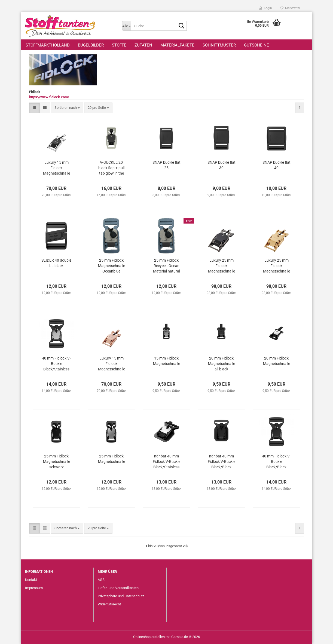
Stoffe (119, 45)
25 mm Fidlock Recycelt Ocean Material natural (166, 266)
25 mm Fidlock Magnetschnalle (111, 459)
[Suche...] (126, 26)
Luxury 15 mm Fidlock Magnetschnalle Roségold (111, 364)
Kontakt (31, 580)
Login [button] (266, 8)
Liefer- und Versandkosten (118, 588)
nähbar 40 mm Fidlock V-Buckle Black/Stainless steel (166, 462)
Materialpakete (177, 45)
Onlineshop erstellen (149, 637)
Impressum (34, 588)
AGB (101, 580)
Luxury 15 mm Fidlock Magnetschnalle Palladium (56, 168)
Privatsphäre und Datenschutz (121, 596)
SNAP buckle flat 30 (222, 165)
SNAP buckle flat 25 (166, 165)
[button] (34, 108)
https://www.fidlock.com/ (49, 97)
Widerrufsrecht (109, 604)
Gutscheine (256, 45)
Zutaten (143, 45)
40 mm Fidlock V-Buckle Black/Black (276, 462)
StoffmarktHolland (48, 45)
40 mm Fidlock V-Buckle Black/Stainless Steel (56, 364)
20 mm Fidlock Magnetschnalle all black (222, 364)
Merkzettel (290, 8)
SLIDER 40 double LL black (56, 263)
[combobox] (67, 108)
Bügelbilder (91, 45)
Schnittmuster (219, 45)
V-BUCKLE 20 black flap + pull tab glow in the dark (111, 168)
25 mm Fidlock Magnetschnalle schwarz (56, 462)
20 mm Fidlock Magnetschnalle (277, 361)
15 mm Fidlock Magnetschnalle (166, 361)
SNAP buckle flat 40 (277, 165)
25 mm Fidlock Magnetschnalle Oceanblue (111, 266)
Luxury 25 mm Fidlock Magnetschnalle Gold (277, 266)
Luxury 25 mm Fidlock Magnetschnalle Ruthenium (222, 266)
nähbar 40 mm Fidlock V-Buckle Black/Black (222, 462)
